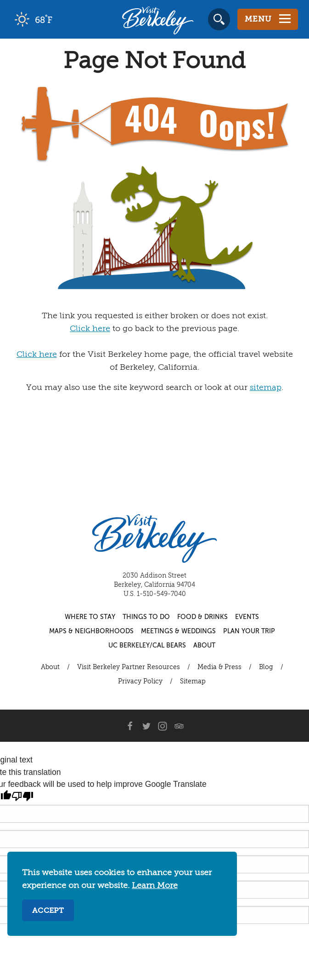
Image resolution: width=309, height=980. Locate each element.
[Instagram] (163, 726)
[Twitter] (146, 726)
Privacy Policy (140, 682)
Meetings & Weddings (178, 631)
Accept (48, 911)
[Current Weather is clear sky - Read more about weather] (59, 19)
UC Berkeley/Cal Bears (147, 646)
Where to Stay (90, 617)
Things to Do (146, 617)
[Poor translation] (22, 797)
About (204, 646)
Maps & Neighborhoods (91, 631)
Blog (266, 667)
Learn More (155, 886)
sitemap (266, 388)
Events (247, 617)
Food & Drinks (202, 617)
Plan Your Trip (249, 631)
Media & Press (219, 667)
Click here (90, 329)
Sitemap (193, 682)
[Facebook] (129, 726)
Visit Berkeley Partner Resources (129, 667)
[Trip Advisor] (179, 726)
